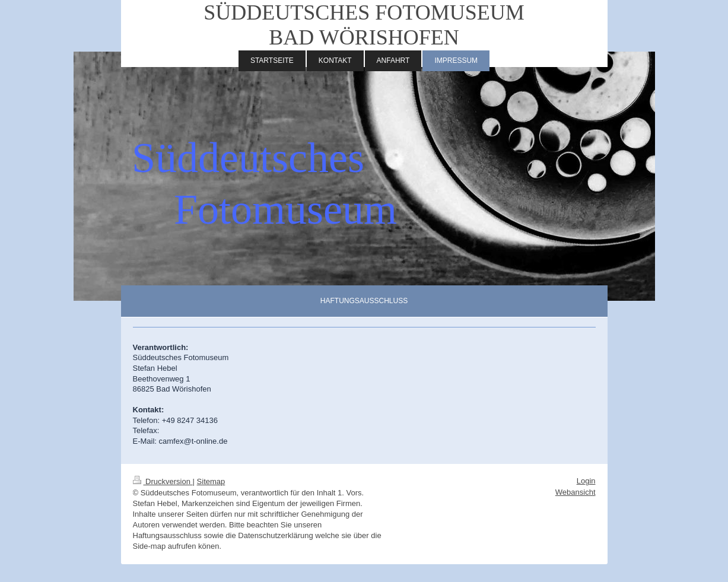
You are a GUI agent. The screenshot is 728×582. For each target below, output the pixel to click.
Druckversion (163, 481)
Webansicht (576, 492)
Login (586, 481)
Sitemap (211, 481)
